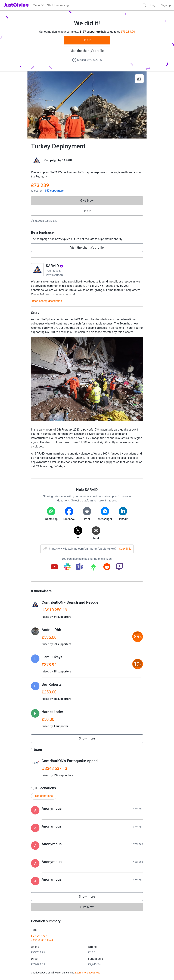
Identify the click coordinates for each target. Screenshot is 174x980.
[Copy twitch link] (120, 567)
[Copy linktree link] (93, 568)
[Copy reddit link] (107, 567)
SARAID (67, 160)
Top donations (44, 796)
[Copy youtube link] (54, 567)
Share (87, 40)
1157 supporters (53, 191)
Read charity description (47, 301)
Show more (91, 739)
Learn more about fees (88, 973)
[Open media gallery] (87, 105)
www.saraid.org (55, 275)
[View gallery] (139, 79)
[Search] (144, 5)
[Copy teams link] (80, 567)
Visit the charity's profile (87, 51)
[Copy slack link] (67, 567)
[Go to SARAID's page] (37, 270)
